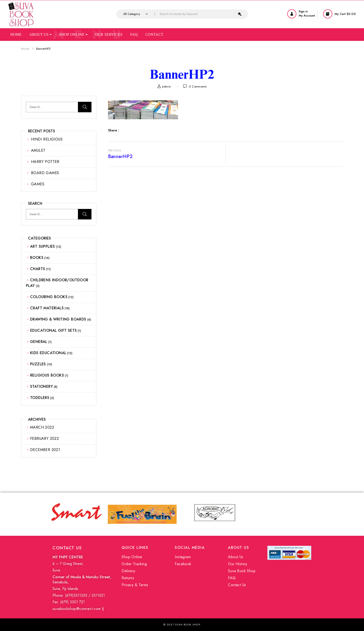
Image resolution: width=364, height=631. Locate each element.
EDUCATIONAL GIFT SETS (53, 330)
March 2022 (42, 427)
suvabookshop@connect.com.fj (78, 609)
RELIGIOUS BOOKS (47, 375)
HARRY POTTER (45, 162)
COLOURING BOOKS (49, 297)
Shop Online (73, 34)
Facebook (183, 564)
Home (16, 34)
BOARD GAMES (45, 173)
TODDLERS (40, 398)
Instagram (183, 557)
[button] (340, 14)
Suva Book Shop (242, 571)
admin (166, 86)
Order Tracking (134, 564)
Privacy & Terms (135, 585)
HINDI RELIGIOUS (47, 139)
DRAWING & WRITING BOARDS (58, 319)
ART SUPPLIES (43, 246)
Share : (114, 130)
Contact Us (237, 585)
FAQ (232, 578)
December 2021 (45, 450)
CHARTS (38, 269)
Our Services (109, 34)
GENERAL (39, 342)
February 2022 (44, 439)
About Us (40, 34)
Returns (128, 578)
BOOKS (37, 258)
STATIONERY (42, 386)
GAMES (38, 184)
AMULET (38, 150)
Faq (134, 34)
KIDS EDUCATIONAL (48, 353)
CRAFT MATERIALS (47, 308)
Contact (154, 34)
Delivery (128, 571)
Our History (238, 564)
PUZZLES (38, 364)
